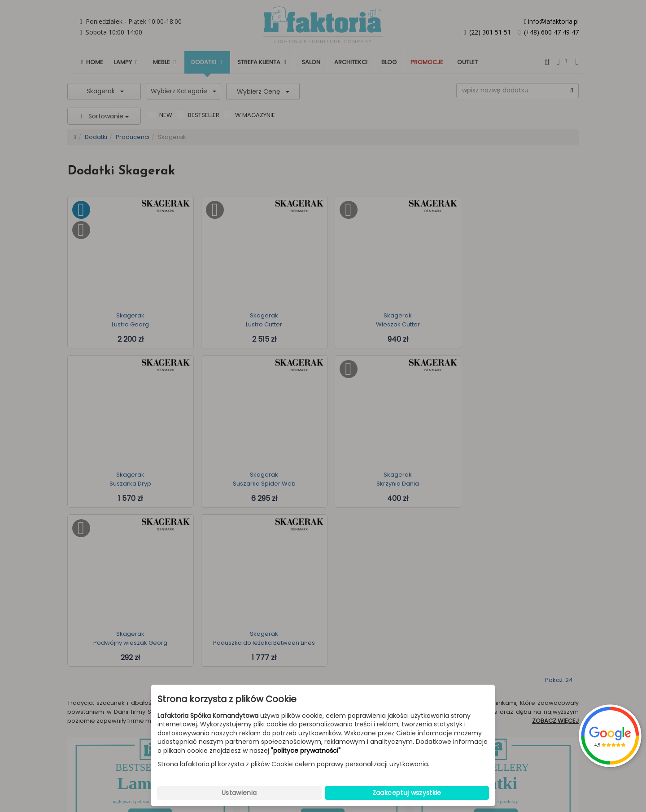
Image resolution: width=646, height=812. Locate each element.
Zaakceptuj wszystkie (407, 793)
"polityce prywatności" (306, 751)
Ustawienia (239, 793)
